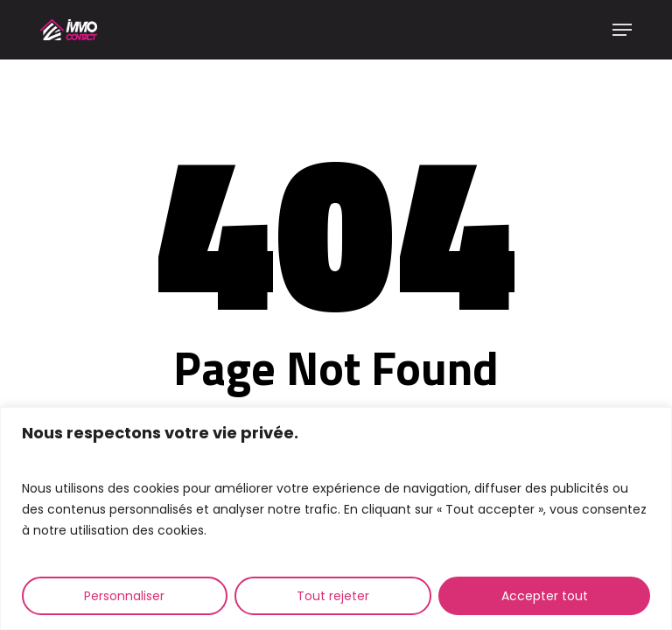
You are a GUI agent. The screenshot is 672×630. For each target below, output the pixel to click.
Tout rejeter (333, 596)
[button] (622, 30)
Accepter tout (545, 596)
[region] (336, 518)
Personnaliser (124, 596)
